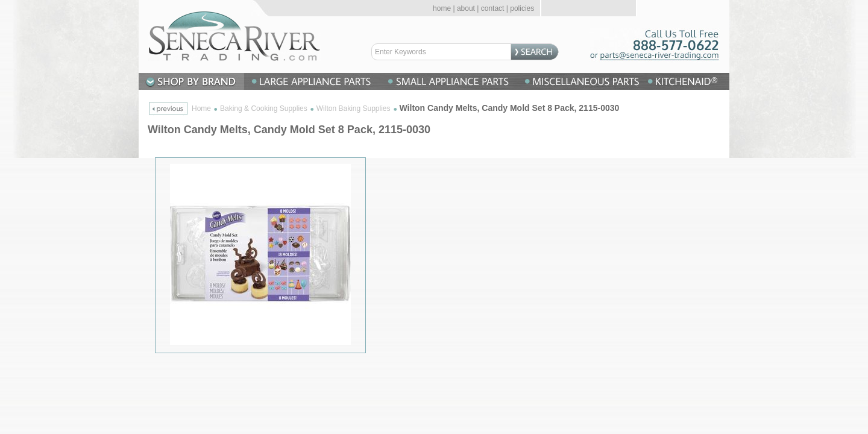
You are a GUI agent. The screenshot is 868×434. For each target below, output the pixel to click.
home (442, 8)
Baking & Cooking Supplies (264, 108)
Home (201, 108)
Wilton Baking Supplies (354, 108)
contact (493, 8)
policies (522, 8)
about (466, 8)
